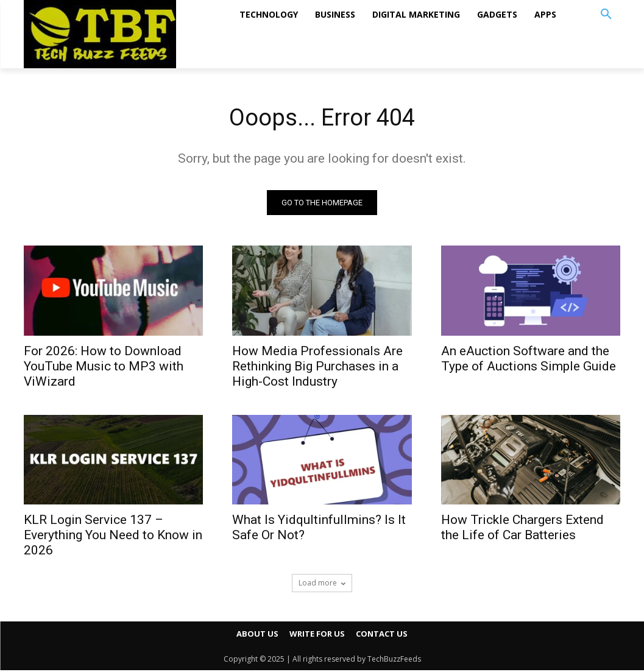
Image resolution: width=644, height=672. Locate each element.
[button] (606, 15)
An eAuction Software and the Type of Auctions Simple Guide (529, 360)
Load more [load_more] (322, 585)
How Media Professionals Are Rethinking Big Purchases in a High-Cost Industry (317, 367)
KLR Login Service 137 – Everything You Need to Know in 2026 (113, 537)
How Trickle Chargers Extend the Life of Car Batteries (522, 529)
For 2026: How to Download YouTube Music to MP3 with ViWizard (104, 367)
